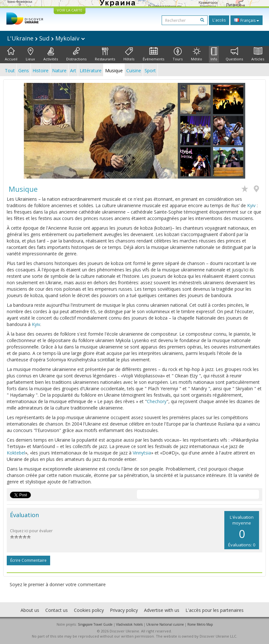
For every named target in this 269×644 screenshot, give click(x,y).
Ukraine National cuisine (165, 624)
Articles (258, 54)
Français (247, 20)
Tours (178, 54)
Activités (51, 54)
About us (30, 610)
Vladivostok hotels (129, 624)
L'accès (219, 20)
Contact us (57, 610)
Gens (24, 71)
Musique (114, 71)
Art (73, 71)
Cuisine (134, 71)
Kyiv (251, 205)
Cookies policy (89, 610)
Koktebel (16, 453)
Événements (153, 54)
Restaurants (105, 54)
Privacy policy (124, 610)
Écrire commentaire (28, 560)
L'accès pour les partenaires (215, 610)
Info (214, 54)
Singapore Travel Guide (95, 624)
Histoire (40, 71)
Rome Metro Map (200, 624)
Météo (197, 54)
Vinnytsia (142, 453)
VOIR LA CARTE (70, 10)
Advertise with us (162, 610)
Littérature (91, 71)
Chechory (157, 401)
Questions (234, 54)
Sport (150, 71)
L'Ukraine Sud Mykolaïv (46, 38)
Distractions (76, 54)
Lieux (30, 54)
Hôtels (129, 54)
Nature (59, 71)
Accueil (11, 54)
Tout (10, 71)
